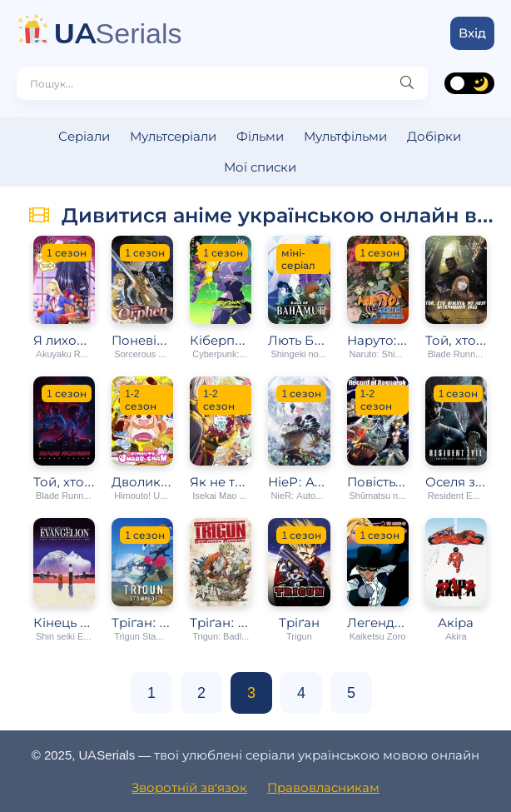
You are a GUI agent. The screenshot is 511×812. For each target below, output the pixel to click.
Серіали (84, 136)
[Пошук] (407, 83)
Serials (118, 33)
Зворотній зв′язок (189, 787)
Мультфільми (345, 136)
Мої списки (260, 167)
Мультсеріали (173, 136)
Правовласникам (323, 787)
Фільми (260, 136)
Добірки (434, 136)
